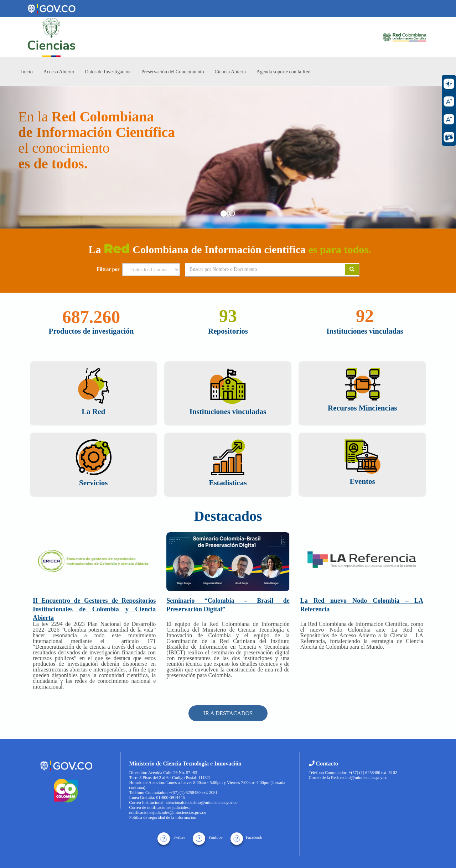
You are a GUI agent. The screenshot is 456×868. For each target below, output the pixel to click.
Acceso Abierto (59, 72)
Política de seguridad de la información (163, 817)
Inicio (27, 72)
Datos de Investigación (108, 72)
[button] (34, 157)
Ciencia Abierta (230, 72)
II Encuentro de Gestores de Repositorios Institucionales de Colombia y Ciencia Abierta (94, 609)
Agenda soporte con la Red (284, 72)
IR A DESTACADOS (228, 713)
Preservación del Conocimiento (173, 72)
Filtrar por (108, 270)
